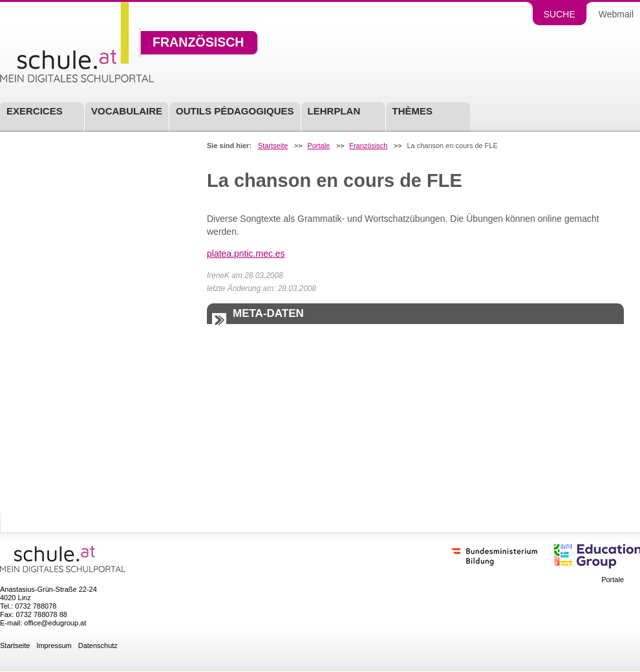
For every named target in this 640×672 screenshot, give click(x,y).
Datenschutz (98, 646)
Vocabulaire (127, 111)
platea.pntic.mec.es (246, 254)
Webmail (616, 14)
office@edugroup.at (55, 623)
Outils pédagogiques (235, 111)
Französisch (198, 43)
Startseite (273, 146)
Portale (318, 146)
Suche (560, 14)
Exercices (35, 111)
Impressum (54, 646)
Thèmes (413, 111)
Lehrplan (334, 111)
